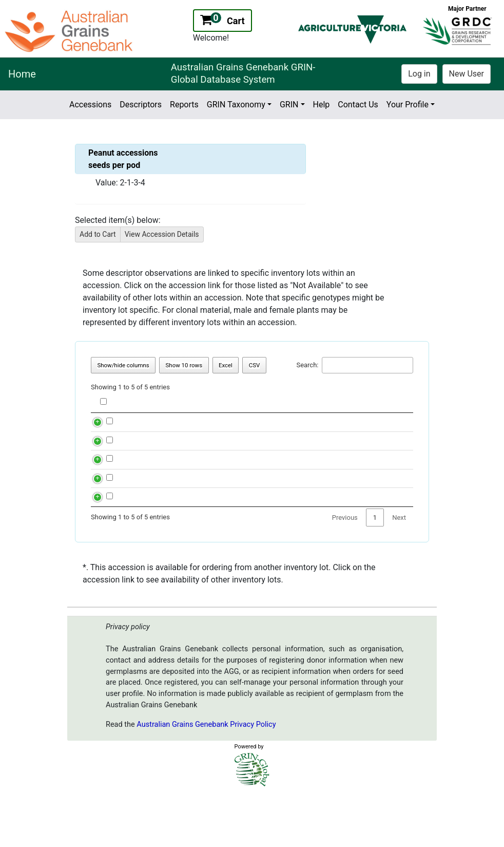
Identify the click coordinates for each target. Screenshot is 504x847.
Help (322, 105)
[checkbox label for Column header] (103, 401)
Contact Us (358, 105)
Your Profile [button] (408, 105)
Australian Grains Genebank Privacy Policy (206, 774)
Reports (184, 105)
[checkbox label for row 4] (110, 541)
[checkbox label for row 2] (110, 484)
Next (399, 567)
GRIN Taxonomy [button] (236, 105)
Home (22, 74)
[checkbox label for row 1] (110, 455)
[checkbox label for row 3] (110, 512)
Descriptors (141, 105)
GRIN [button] (289, 105)
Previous (345, 567)
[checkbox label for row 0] (110, 426)
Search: (355, 365)
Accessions (90, 105)
